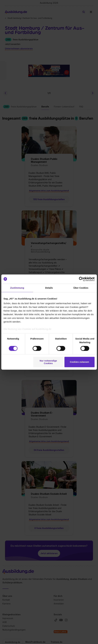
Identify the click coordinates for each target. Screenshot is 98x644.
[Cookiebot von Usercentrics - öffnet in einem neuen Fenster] (81, 279)
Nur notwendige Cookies (48, 362)
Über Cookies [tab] (81, 288)
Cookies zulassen (80, 362)
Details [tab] (49, 288)
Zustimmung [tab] (17, 288)
